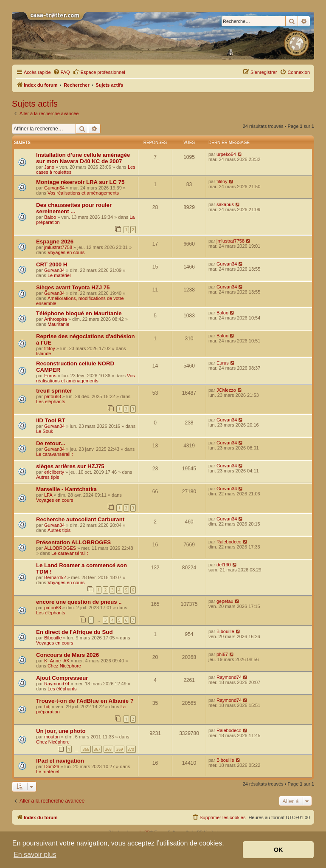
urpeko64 (226, 154)
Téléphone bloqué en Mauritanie (79, 313)
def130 (224, 565)
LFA (48, 495)
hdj (47, 707)
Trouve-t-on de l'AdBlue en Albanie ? (85, 701)
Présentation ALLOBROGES (73, 542)
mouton (52, 737)
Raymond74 (57, 684)
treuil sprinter (54, 391)
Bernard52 (55, 577)
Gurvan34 (54, 188)
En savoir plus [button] (35, 855)
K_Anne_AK (57, 661)
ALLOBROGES (60, 548)
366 (86, 749)
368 (108, 749)
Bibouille (53, 638)
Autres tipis (48, 477)
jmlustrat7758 (58, 247)
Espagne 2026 (55, 242)
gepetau (225, 601)
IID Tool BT (51, 420)
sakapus (225, 204)
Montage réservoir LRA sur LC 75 (80, 182)
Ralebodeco (229, 542)
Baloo (50, 217)
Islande (44, 353)
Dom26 (52, 766)
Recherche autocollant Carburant (80, 519)
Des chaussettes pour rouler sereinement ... (74, 208)
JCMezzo (226, 390)
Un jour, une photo (61, 731)
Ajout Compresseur (62, 678)
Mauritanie (58, 324)
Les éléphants (51, 401)
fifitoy (222, 181)
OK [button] (278, 850)
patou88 (53, 396)
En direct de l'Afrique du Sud (74, 632)
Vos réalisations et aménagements (83, 193)
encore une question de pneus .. (79, 602)
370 (131, 749)
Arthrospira (56, 319)
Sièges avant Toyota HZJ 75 (73, 287)
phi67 (222, 654)
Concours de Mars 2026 (67, 655)
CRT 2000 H (52, 264)
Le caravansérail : (55, 454)
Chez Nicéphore (64, 666)
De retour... (51, 443)
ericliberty (54, 472)
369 (119, 749)
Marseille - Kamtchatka (66, 489)
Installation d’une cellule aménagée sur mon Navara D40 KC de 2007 (83, 158)
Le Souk (45, 431)
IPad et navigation (60, 761)
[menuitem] (62, 72)
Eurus (50, 376)
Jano (49, 167)
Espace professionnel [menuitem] (99, 72)
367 (97, 749)
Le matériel (59, 275)
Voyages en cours (66, 252)
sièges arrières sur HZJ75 (70, 466)
